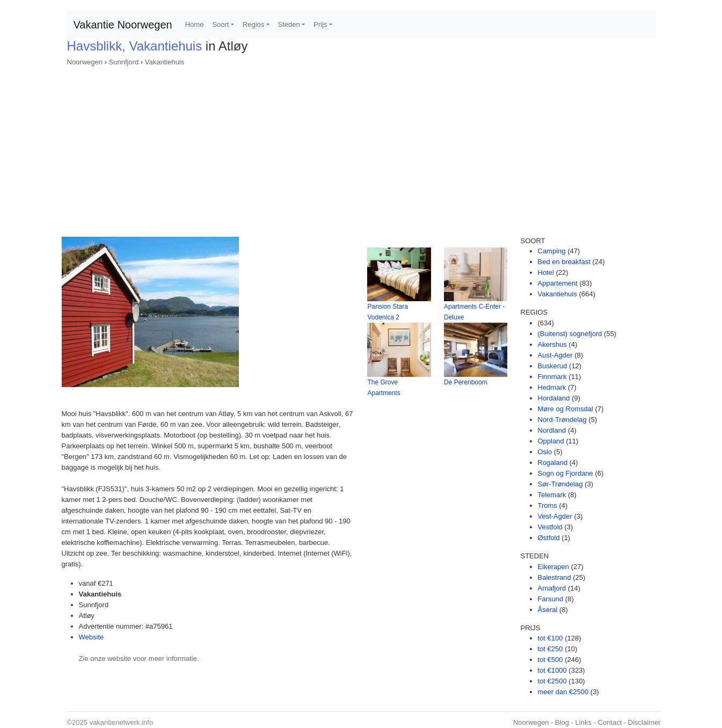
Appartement (558, 283)
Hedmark (552, 387)
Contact (610, 722)
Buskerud (553, 366)
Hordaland (554, 398)
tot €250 (550, 649)
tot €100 (550, 638)
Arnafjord (552, 588)
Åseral (548, 610)
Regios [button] (253, 24)
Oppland (551, 441)
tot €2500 (552, 681)
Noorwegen (85, 62)
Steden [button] (289, 24)
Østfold (549, 538)
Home (195, 24)
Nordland (552, 430)
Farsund (551, 599)
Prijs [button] (320, 24)
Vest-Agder (555, 516)
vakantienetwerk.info (122, 722)
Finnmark (552, 377)
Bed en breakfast (564, 262)
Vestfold (550, 527)
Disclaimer (644, 722)
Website (92, 637)
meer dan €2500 (563, 692)
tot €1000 (552, 670)
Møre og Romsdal (566, 409)
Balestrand (555, 577)
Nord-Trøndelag (562, 420)
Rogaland (553, 463)
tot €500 (550, 660)
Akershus (552, 344)
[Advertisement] (361, 148)
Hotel (546, 272)
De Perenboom (466, 382)
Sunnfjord (124, 62)
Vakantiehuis (165, 62)
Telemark (552, 495)
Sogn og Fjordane (566, 473)
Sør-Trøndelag (560, 484)
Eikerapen (554, 567)
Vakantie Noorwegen (123, 25)
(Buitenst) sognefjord (570, 334)
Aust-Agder (555, 355)
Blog (562, 722)
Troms (548, 505)
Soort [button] (220, 24)
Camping (552, 251)
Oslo (545, 452)
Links (584, 722)
